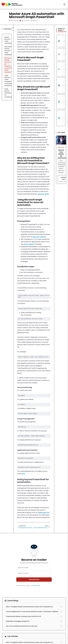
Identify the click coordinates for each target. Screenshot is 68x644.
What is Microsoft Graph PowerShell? (7, 40)
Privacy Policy (36, 586)
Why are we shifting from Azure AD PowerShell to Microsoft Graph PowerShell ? (7, 65)
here (23, 474)
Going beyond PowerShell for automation (7, 93)
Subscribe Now (34, 579)
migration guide (43, 194)
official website (29, 244)
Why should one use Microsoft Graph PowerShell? (7, 51)
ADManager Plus (44, 513)
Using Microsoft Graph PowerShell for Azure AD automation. (7, 80)
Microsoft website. (39, 237)
